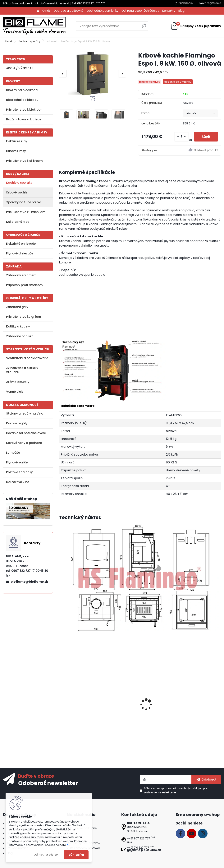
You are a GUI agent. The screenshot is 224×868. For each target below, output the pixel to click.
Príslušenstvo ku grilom (24, 317)
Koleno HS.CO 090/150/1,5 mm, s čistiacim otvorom (86, 711)
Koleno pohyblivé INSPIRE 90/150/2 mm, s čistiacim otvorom (189, 713)
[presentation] (63, 74)
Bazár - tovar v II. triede (24, 119)
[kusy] (181, 137)
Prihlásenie (186, 3)
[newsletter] (206, 780)
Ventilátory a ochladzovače (27, 358)
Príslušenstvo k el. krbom (24, 161)
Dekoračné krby (18, 222)
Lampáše (13, 453)
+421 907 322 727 (139, 838)
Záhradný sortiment (21, 275)
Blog (181, 11)
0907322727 (85, 3)
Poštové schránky (19, 472)
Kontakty (169, 11)
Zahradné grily (17, 307)
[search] (144, 27)
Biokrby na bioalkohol (22, 90)
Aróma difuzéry (18, 382)
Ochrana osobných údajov (140, 11)
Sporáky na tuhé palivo (24, 202)
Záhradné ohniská (20, 336)
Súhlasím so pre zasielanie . (176, 790)
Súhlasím (76, 855)
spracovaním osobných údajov (182, 788)
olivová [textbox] (191, 113)
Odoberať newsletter (48, 783)
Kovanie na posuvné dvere (26, 433)
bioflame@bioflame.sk (55, 3)
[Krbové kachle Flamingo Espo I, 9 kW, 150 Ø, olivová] (92, 74)
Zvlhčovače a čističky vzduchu (22, 370)
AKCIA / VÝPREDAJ (20, 68)
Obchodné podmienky (103, 11)
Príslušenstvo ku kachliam (26, 212)
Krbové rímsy (16, 151)
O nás (46, 11)
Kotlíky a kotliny (18, 326)
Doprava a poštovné (69, 11)
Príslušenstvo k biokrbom (25, 110)
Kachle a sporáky (29, 41)
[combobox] (200, 113)
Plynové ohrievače (20, 253)
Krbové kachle (17, 192)
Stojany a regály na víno (25, 413)
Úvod (9, 41)
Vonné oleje (15, 392)
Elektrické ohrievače (21, 244)
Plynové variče (17, 462)
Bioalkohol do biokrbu (22, 100)
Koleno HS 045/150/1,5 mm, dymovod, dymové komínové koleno (138, 713)
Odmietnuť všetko (46, 855)
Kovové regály (17, 423)
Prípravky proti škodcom (24, 285)
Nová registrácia (210, 3)
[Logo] (34, 26)
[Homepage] (38, 11)
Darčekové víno (18, 482)
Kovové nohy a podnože (24, 443)
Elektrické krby (17, 141)
